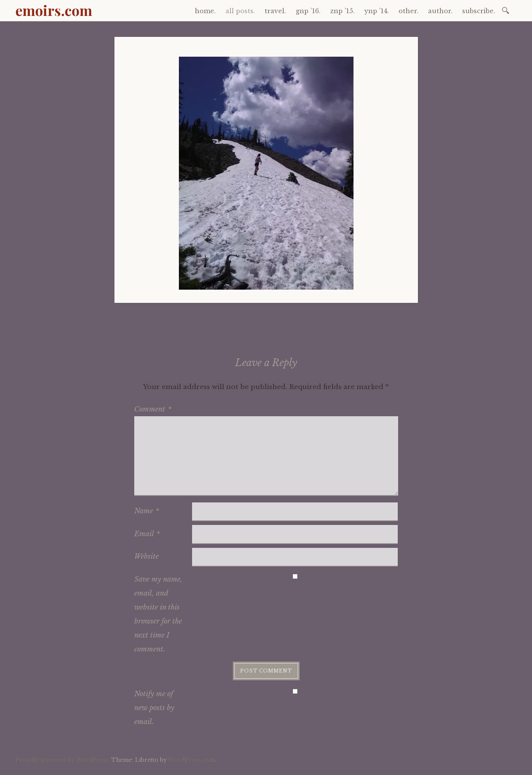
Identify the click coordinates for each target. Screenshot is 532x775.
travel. (275, 11)
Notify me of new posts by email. (154, 708)
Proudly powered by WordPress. (63, 760)
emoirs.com (54, 10)
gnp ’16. (308, 11)
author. (440, 11)
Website (146, 556)
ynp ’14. (377, 11)
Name (147, 511)
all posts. (240, 11)
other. (408, 11)
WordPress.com (191, 760)
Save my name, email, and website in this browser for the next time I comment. (158, 614)
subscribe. (479, 11)
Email (147, 534)
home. (205, 11)
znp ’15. (342, 11)
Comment (153, 409)
